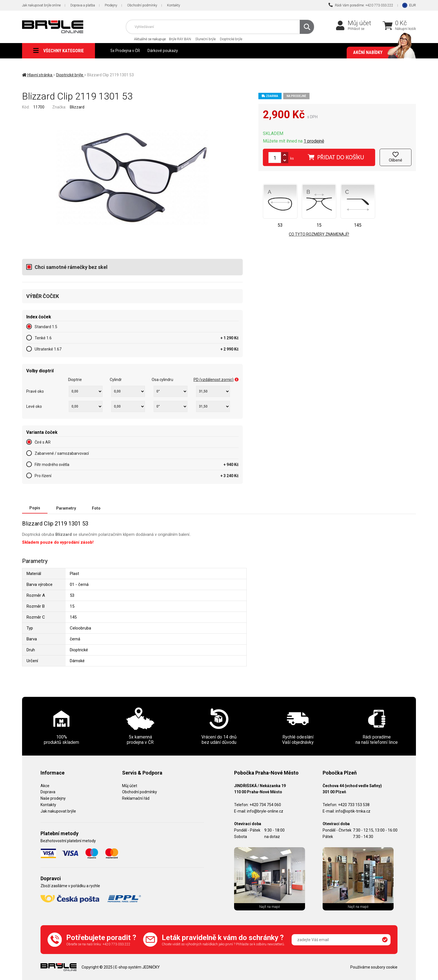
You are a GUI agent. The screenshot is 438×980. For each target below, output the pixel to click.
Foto (96, 508)
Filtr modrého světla (52, 465)
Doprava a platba (83, 5)
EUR (413, 5)
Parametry (66, 508)
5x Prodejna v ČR (125, 51)
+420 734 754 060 (265, 804)
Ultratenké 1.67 (48, 349)
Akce (45, 785)
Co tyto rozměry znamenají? (319, 234)
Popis (35, 508)
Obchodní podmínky (142, 5)
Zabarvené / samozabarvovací (62, 453)
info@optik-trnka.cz (353, 811)
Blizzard (77, 107)
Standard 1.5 (46, 327)
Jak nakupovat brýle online (41, 5)
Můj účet (360, 23)
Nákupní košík (405, 29)
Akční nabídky (382, 53)
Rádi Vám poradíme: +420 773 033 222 (361, 5)
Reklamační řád (136, 798)
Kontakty (174, 5)
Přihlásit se (356, 29)
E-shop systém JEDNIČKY (137, 967)
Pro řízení (43, 476)
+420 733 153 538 (354, 804)
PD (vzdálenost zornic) (216, 380)
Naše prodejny (53, 798)
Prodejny (111, 5)
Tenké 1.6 (43, 338)
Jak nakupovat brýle (58, 811)
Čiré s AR (43, 442)
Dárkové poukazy (163, 51)
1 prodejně (314, 141)
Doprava (48, 792)
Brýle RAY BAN (180, 39)
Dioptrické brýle (231, 39)
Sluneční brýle (205, 39)
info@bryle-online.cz (265, 811)
